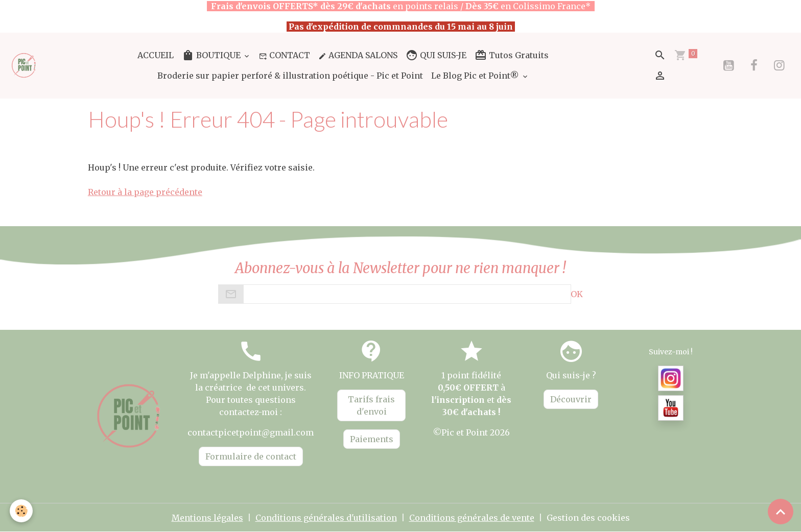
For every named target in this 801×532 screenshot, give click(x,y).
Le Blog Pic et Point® (476, 76)
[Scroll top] (781, 512)
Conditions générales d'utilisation (326, 518)
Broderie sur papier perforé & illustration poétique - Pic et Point (290, 76)
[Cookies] (22, 511)
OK (577, 294)
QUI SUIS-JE (436, 55)
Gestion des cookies (588, 518)
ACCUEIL (156, 55)
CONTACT (285, 55)
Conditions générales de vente (472, 518)
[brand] (24, 65)
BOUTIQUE (212, 55)
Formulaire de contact (251, 456)
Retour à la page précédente (145, 192)
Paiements (372, 439)
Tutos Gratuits (512, 55)
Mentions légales (207, 518)
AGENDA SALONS (358, 55)
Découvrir (571, 399)
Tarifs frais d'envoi (371, 405)
